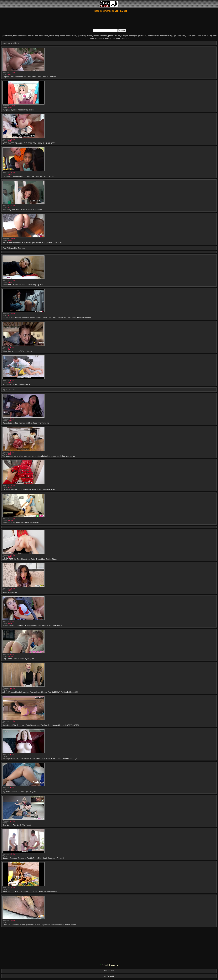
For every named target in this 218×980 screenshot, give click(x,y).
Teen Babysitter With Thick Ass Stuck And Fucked (22, 210)
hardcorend (44, 36)
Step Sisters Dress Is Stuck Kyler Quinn (18, 659)
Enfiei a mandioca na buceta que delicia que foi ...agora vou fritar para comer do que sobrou (39, 925)
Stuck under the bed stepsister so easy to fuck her (23, 523)
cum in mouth (203, 36)
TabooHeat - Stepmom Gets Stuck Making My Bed (23, 285)
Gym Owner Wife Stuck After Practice (18, 825)
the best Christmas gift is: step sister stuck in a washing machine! (29, 489)
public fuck (113, 36)
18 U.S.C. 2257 (109, 971)
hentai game (191, 36)
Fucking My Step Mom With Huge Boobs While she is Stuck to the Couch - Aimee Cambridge (40, 758)
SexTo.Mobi (109, 976)
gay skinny (142, 36)
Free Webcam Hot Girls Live (14, 248)
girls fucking (7, 36)
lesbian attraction (100, 36)
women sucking (166, 36)
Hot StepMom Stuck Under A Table (16, 384)
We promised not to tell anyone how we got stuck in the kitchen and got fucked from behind (39, 456)
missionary (100, 38)
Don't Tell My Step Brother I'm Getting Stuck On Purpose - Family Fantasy (32, 626)
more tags (125, 38)
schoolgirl (133, 36)
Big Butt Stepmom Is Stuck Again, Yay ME (19, 792)
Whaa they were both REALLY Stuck (17, 351)
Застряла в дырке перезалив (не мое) (18, 110)
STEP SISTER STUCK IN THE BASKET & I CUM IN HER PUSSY (29, 143)
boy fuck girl (123, 36)
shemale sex (71, 36)
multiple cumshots (112, 38)
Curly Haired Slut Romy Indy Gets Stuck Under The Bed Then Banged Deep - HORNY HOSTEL (41, 725)
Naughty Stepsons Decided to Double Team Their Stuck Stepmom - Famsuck (33, 858)
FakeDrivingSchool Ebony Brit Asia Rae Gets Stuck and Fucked (28, 176)
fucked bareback (20, 36)
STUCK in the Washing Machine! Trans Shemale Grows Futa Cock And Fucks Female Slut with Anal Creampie (47, 318)
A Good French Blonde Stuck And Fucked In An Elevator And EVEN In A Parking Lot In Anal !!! (40, 692)
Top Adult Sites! (9, 390)
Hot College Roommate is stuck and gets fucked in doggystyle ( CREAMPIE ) (33, 243)
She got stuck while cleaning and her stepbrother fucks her (26, 423)
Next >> (115, 965)
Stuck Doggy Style (10, 592)
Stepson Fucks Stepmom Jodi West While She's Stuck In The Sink (29, 77)
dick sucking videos (57, 36)
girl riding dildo (179, 36)
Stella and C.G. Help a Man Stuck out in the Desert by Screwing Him (30, 891)
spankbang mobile (85, 36)
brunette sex (33, 36)
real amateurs (153, 36)
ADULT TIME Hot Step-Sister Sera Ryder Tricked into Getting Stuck (30, 559)
